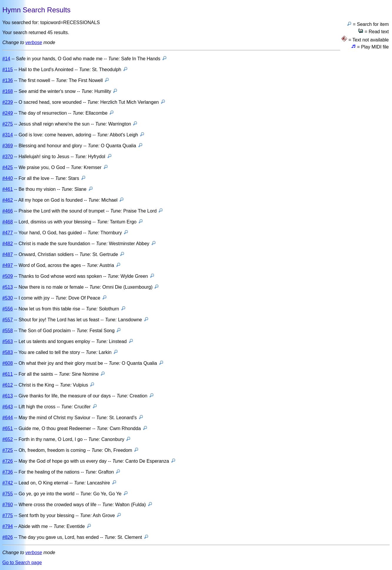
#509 (8, 276)
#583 (8, 352)
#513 (8, 287)
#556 (8, 309)
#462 (8, 200)
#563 (8, 341)
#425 (8, 167)
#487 (8, 254)
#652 (8, 439)
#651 (8, 428)
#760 (8, 505)
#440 (8, 178)
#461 (8, 189)
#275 (8, 124)
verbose (34, 42)
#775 (8, 515)
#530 (8, 298)
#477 (8, 233)
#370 (8, 157)
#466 (8, 211)
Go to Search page (22, 563)
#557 (8, 320)
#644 (8, 418)
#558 (8, 331)
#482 (8, 244)
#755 (8, 494)
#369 (8, 146)
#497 (8, 265)
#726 (8, 461)
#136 (8, 80)
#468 (8, 222)
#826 (8, 537)
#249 (8, 113)
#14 (6, 59)
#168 (8, 91)
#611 (8, 374)
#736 (8, 472)
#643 (8, 407)
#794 (8, 526)
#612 (8, 385)
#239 (8, 102)
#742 (8, 483)
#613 (8, 396)
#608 (8, 363)
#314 (8, 135)
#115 (8, 70)
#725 (8, 450)
